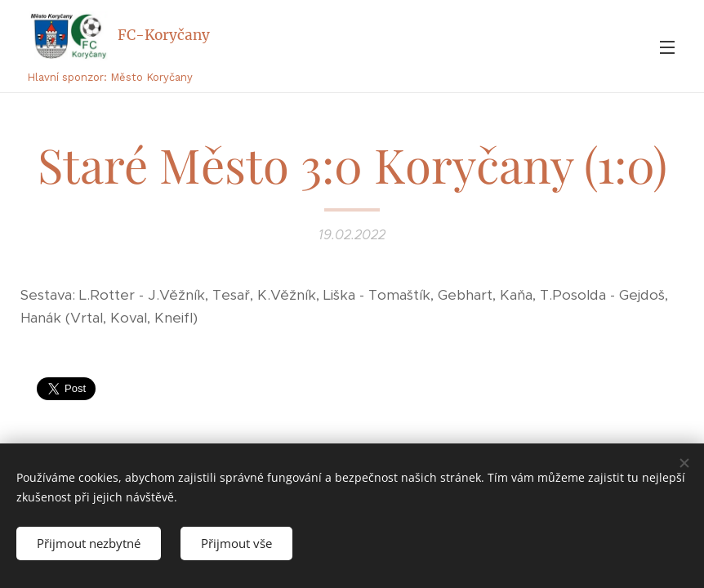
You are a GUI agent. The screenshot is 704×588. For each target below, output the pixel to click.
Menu (667, 47)
